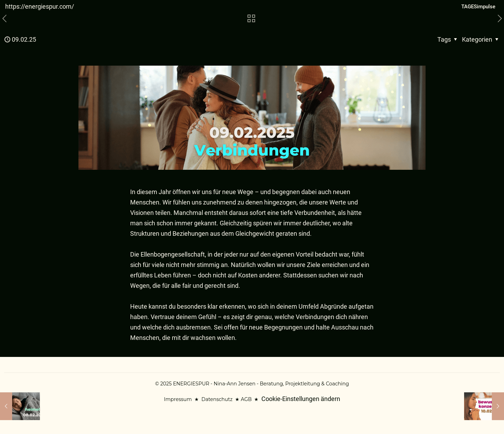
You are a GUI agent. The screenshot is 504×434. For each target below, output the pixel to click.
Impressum (178, 399)
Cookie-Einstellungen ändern (301, 399)
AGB (246, 399)
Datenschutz (217, 399)
